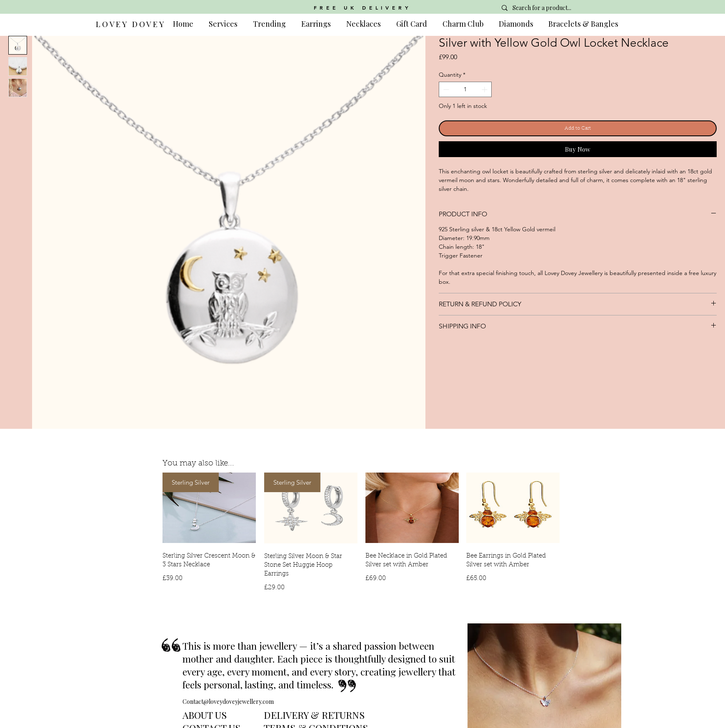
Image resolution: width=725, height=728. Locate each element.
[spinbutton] (465, 89)
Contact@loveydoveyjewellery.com (228, 702)
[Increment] (485, 89)
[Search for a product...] (557, 8)
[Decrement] (445, 89)
